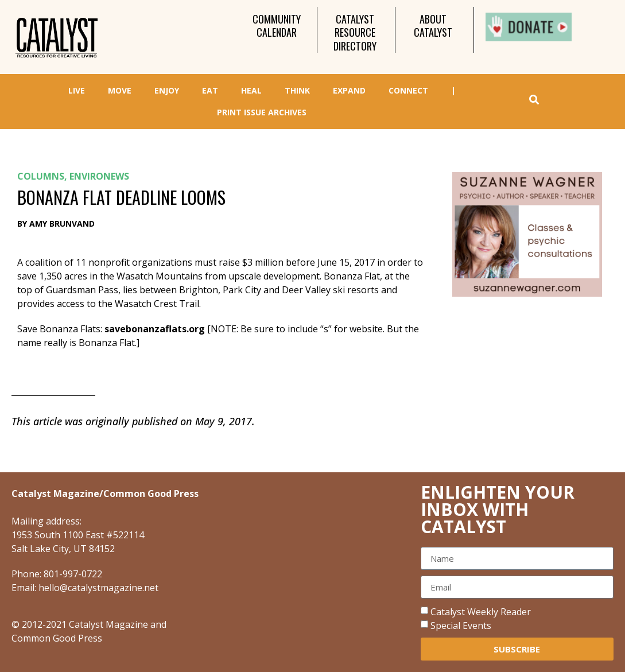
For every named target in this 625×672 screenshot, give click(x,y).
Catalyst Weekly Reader (481, 612)
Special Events (461, 626)
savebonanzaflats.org (155, 329)
